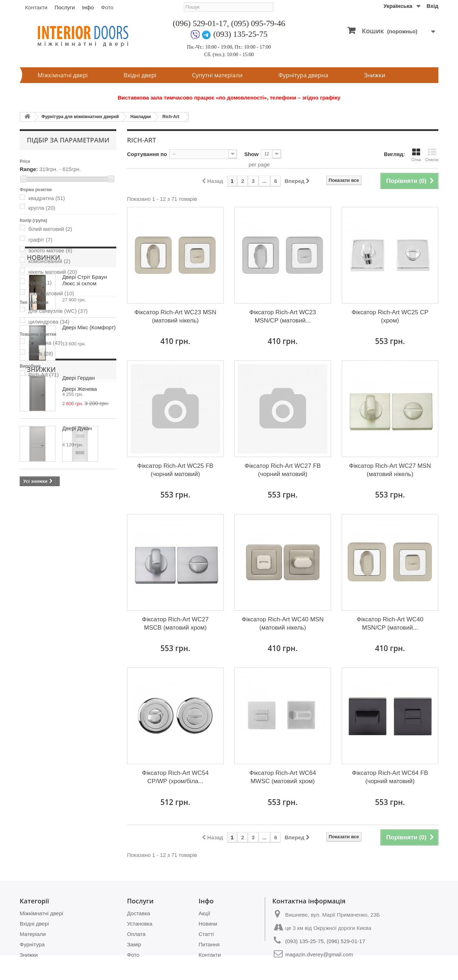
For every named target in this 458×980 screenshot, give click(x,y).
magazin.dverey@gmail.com (319, 954)
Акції (204, 913)
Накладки (141, 117)
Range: (29, 169)
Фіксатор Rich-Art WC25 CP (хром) (390, 316)
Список (432, 155)
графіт (40, 240)
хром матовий (51, 293)
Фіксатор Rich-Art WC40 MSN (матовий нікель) (282, 624)
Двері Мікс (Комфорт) (89, 473)
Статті (206, 934)
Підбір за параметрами (68, 140)
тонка (41, 353)
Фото (107, 7)
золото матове (50, 250)
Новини (208, 924)
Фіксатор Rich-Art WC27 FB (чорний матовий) (283, 470)
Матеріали (33, 934)
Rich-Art (171, 117)
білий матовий (50, 229)
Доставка (138, 913)
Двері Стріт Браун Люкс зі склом (85, 425)
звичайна (45, 343)
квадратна (47, 198)
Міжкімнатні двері (63, 75)
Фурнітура (32, 944)
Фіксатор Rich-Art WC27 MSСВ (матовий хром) (176, 624)
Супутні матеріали (217, 75)
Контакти (36, 7)
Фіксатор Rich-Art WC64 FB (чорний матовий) (390, 777)
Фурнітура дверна (303, 75)
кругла (42, 208)
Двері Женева (80, 672)
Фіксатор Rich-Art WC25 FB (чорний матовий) (176, 470)
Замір (134, 944)
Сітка (416, 155)
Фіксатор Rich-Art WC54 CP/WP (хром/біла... (176, 777)
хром (40, 283)
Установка (140, 924)
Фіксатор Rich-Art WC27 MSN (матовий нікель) (390, 470)
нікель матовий (53, 272)
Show (252, 154)
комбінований (49, 261)
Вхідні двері (140, 75)
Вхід (432, 6)
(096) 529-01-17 (200, 23)
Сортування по (147, 154)
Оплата (136, 934)
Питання (209, 944)
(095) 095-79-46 (258, 23)
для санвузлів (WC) (58, 311)
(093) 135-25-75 (240, 34)
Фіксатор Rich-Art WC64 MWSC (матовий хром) (283, 777)
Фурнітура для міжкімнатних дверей (80, 117)
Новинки (43, 403)
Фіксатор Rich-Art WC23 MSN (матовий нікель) (175, 316)
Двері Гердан (79, 523)
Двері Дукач (77, 574)
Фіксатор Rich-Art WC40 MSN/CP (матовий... (390, 624)
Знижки (375, 75)
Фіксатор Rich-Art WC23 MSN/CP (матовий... (283, 316)
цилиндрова (49, 322)
